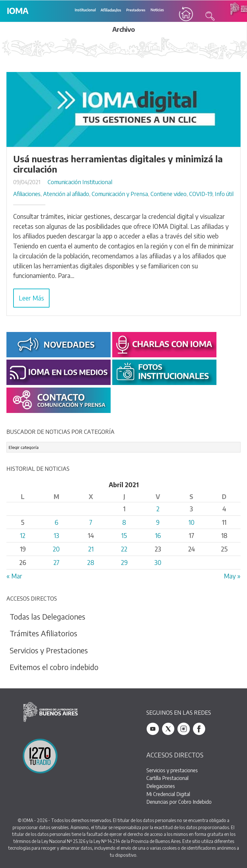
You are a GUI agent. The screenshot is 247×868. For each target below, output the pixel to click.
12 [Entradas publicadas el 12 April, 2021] (23, 535)
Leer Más (31, 298)
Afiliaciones (27, 194)
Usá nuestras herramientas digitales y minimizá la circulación (118, 164)
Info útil (224, 194)
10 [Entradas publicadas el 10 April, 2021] (192, 522)
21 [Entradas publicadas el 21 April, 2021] (91, 549)
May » (232, 576)
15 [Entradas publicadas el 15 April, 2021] (124, 535)
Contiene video (169, 194)
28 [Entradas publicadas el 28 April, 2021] (91, 562)
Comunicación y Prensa (120, 194)
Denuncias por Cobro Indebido (179, 802)
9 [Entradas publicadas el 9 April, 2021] (158, 522)
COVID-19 (201, 194)
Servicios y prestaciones (172, 770)
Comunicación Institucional (80, 182)
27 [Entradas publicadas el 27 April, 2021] (56, 562)
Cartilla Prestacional (167, 778)
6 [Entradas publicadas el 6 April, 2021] (56, 522)
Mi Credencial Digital (168, 794)
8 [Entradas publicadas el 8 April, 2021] (124, 522)
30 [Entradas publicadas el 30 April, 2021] (158, 562)
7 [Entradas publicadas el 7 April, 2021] (91, 522)
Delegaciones (161, 786)
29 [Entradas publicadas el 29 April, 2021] (124, 562)
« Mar (14, 576)
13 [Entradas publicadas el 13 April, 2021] (56, 535)
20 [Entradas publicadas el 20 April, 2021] (56, 549)
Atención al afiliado (66, 194)
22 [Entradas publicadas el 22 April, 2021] (124, 549)
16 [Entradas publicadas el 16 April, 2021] (158, 535)
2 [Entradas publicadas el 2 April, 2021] (158, 509)
